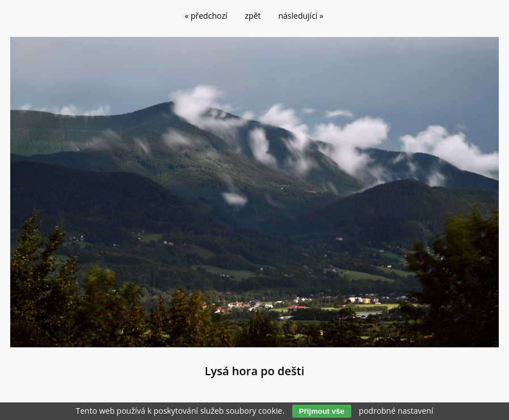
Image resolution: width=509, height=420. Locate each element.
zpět (253, 16)
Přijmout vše (322, 411)
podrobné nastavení (396, 411)
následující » (301, 16)
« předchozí (206, 16)
